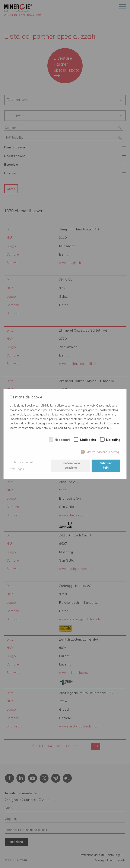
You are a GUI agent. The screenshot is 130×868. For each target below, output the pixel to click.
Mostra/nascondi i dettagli (103, 452)
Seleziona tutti (106, 466)
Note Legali (17, 469)
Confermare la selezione (71, 466)
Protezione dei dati (22, 462)
